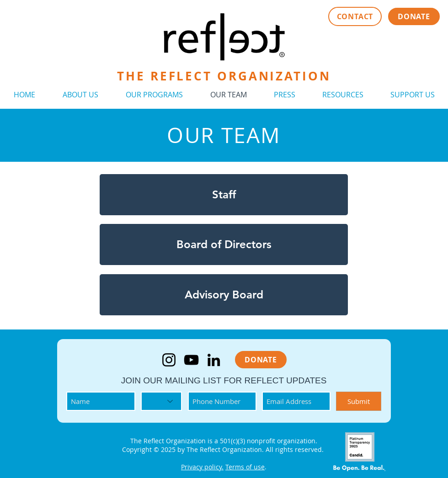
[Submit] (359, 401)
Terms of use (245, 467)
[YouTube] (191, 360)
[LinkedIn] (214, 360)
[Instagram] (169, 360)
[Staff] (224, 195)
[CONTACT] (355, 16)
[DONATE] (414, 16)
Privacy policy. (202, 467)
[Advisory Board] (224, 295)
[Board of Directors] (224, 244)
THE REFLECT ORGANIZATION (224, 76)
